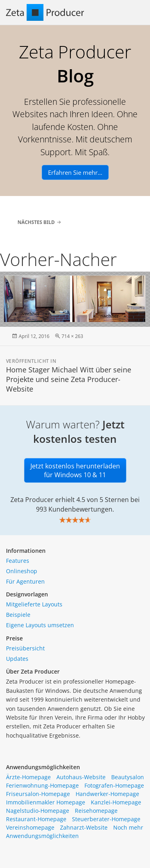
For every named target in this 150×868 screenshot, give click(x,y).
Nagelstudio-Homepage (38, 811)
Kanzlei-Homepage (116, 802)
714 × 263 (72, 336)
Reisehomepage (96, 811)
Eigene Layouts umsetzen (40, 625)
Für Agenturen (25, 581)
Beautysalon (128, 777)
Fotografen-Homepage (114, 785)
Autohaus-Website (81, 777)
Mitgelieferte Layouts (34, 604)
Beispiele (18, 615)
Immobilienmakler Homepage (46, 802)
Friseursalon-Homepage (38, 794)
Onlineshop (22, 571)
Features (18, 561)
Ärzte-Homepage (28, 777)
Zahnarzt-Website (84, 827)
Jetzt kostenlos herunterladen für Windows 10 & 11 (75, 470)
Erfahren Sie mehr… (75, 172)
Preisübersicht (25, 648)
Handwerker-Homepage (107, 794)
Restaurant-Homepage (36, 819)
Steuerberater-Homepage (106, 819)
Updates (17, 659)
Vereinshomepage (30, 827)
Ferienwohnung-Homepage (42, 785)
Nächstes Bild (36, 222)
